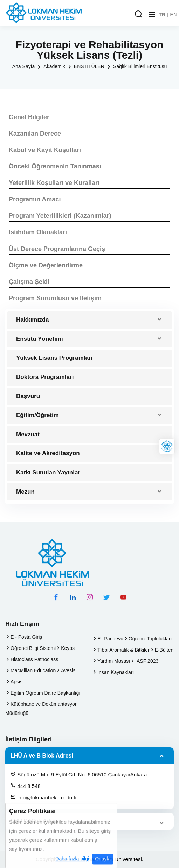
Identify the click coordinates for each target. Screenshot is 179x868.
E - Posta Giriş (26, 637)
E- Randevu (110, 639)
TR (162, 15)
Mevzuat (28, 434)
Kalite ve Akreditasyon (48, 453)
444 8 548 (26, 786)
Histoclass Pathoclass (34, 659)
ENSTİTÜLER (89, 66)
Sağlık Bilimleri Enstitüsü (140, 66)
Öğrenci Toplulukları (150, 639)
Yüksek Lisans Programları (54, 358)
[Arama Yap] (138, 15)
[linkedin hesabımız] (73, 597)
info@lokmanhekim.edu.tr (44, 797)
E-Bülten (164, 650)
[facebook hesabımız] (56, 597)
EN (174, 15)
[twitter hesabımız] (106, 597)
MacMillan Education (33, 670)
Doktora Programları (45, 377)
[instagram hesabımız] (90, 597)
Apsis (16, 682)
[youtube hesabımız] (123, 597)
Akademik (54, 66)
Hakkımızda (33, 320)
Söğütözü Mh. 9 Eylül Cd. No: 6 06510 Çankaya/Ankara (79, 774)
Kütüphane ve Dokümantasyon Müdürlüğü (41, 709)
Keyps (68, 648)
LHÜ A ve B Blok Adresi (42, 756)
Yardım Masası (114, 661)
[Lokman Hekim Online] (167, 446)
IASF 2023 (147, 661)
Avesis (68, 670)
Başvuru (28, 396)
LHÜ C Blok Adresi (35, 821)
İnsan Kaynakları (116, 672)
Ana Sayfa (24, 66)
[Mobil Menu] (152, 14)
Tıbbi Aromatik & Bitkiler (123, 650)
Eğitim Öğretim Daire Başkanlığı (45, 693)
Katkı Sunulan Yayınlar (48, 472)
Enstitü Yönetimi (40, 339)
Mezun (25, 492)
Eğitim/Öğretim (37, 415)
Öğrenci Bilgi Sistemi (33, 648)
